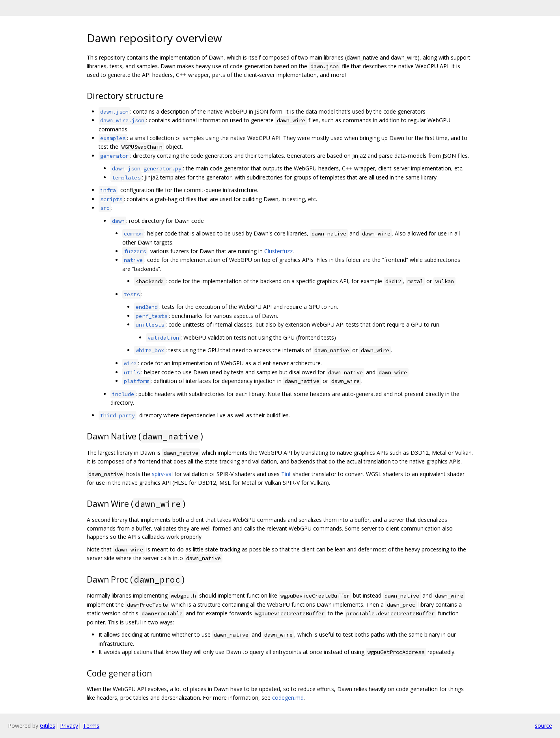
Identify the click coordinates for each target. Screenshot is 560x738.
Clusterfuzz (278, 251)
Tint (286, 474)
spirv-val (162, 474)
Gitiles (48, 726)
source (543, 726)
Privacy (69, 726)
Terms (91, 726)
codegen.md (288, 698)
